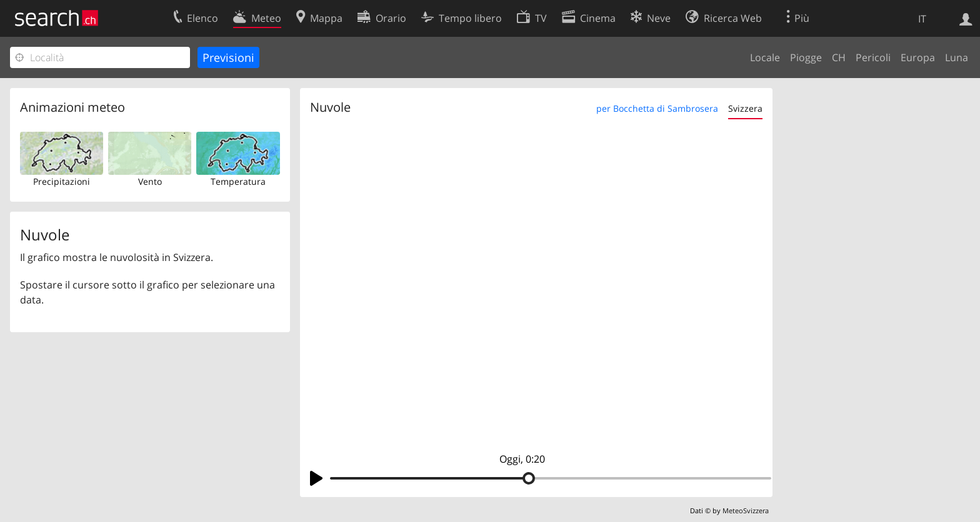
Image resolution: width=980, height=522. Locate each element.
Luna (957, 57)
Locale (765, 57)
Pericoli (873, 57)
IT (922, 19)
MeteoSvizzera (746, 510)
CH (839, 57)
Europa (918, 57)
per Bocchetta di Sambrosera (657, 108)
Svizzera (745, 108)
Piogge (806, 57)
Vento (150, 181)
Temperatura (238, 181)
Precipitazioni (62, 181)
